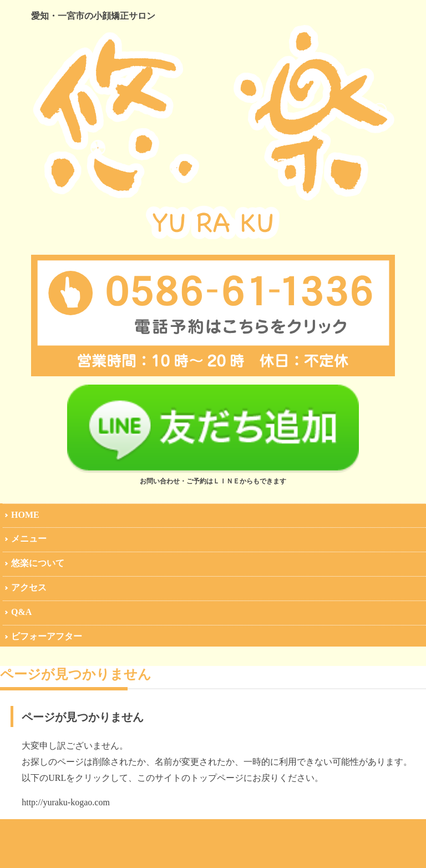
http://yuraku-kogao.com (66, 802)
